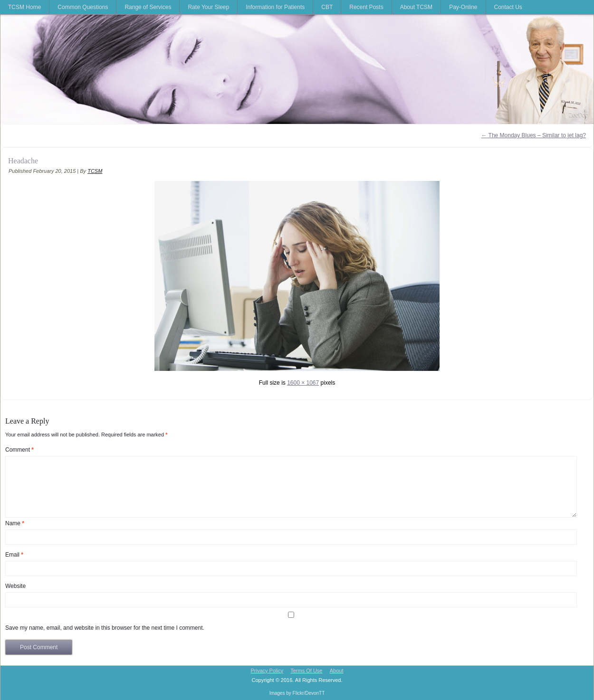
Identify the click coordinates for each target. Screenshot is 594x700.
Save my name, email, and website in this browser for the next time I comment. (105, 628)
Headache (23, 161)
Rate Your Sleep (208, 7)
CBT (327, 7)
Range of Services (148, 7)
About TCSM (416, 7)
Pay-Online (463, 7)
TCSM (95, 171)
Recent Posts (366, 7)
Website (15, 586)
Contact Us (508, 7)
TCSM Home (24, 7)
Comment (19, 450)
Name (15, 523)
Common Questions (83, 7)
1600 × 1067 (303, 383)
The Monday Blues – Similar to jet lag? (533, 135)
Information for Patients (275, 7)
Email (14, 555)
